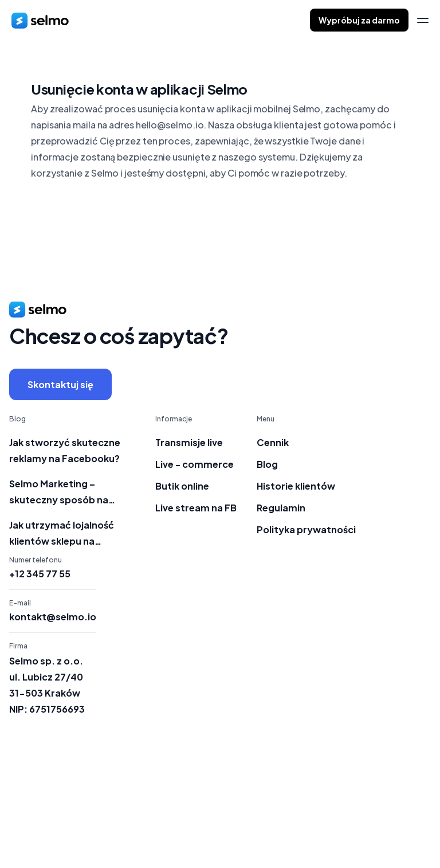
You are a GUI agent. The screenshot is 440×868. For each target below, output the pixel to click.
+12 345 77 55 (40, 574)
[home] (40, 20)
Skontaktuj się (60, 384)
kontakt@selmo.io (53, 617)
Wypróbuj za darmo (359, 20)
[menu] (423, 20)
